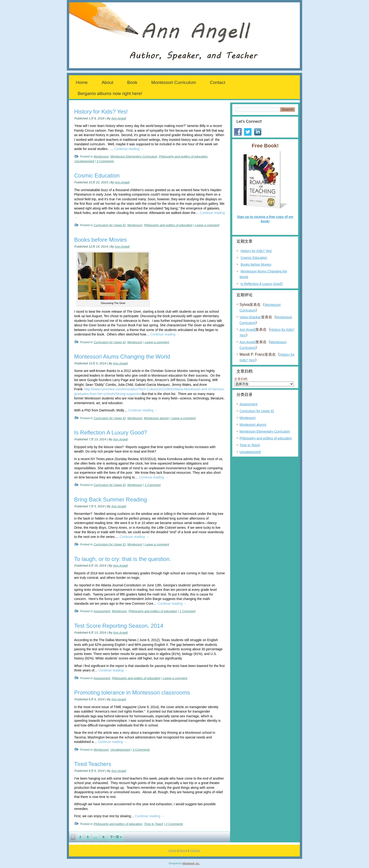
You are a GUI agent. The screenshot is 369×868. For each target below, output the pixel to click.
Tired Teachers (93, 764)
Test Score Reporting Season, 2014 (119, 626)
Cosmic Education (97, 176)
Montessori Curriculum (174, 82)
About (108, 82)
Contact (218, 82)
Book (132, 82)
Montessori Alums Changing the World (122, 357)
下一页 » (116, 837)
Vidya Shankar (250, 317)
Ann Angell (119, 118)
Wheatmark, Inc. (191, 863)
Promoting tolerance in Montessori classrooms (132, 692)
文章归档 (241, 379)
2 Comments (105, 161)
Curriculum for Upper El (110, 225)
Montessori (101, 156)
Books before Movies (100, 240)
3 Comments (141, 750)
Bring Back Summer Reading (110, 499)
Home (82, 82)
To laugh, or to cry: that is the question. (123, 559)
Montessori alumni (156, 418)
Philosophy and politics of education (183, 156)
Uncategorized (84, 161)
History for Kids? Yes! (101, 112)
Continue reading (129, 149)
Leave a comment (207, 225)
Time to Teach (154, 824)
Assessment (102, 611)
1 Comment (153, 485)
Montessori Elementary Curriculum (134, 156)
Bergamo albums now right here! (110, 93)
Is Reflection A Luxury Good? (111, 432)
